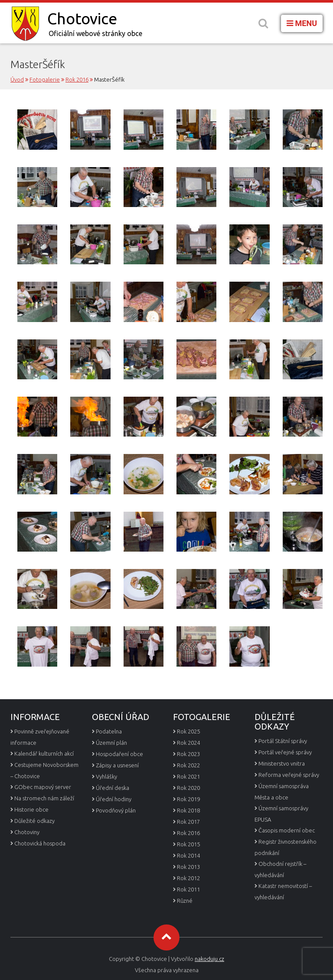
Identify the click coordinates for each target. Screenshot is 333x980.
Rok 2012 (188, 878)
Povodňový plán (116, 810)
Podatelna (109, 731)
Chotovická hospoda (40, 843)
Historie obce (31, 809)
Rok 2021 (188, 776)
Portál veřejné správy (285, 752)
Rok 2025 (188, 731)
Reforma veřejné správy (289, 775)
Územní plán (111, 743)
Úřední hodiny (114, 799)
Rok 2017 (188, 822)
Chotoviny (27, 832)
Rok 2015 (188, 844)
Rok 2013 (188, 867)
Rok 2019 (188, 799)
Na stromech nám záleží (44, 798)
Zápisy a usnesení (117, 765)
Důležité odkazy (34, 821)
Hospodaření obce (119, 754)
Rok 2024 (188, 743)
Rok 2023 (188, 754)
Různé (185, 901)
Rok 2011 (188, 889)
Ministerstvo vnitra (282, 763)
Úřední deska (113, 788)
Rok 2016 (188, 833)
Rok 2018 (188, 810)
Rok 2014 (188, 855)
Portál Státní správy (283, 741)
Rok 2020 (188, 788)
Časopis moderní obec (287, 830)
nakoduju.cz (209, 959)
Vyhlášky (106, 776)
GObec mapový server (43, 787)
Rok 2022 (188, 765)
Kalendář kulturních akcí (44, 753)
